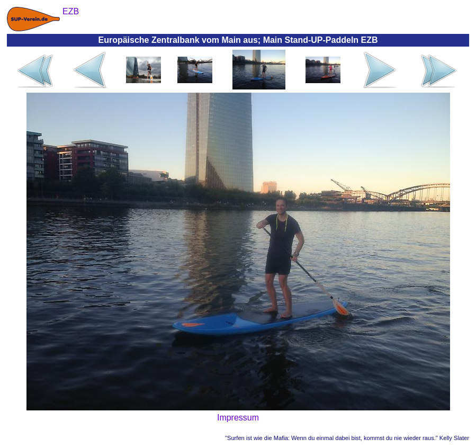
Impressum (238, 418)
